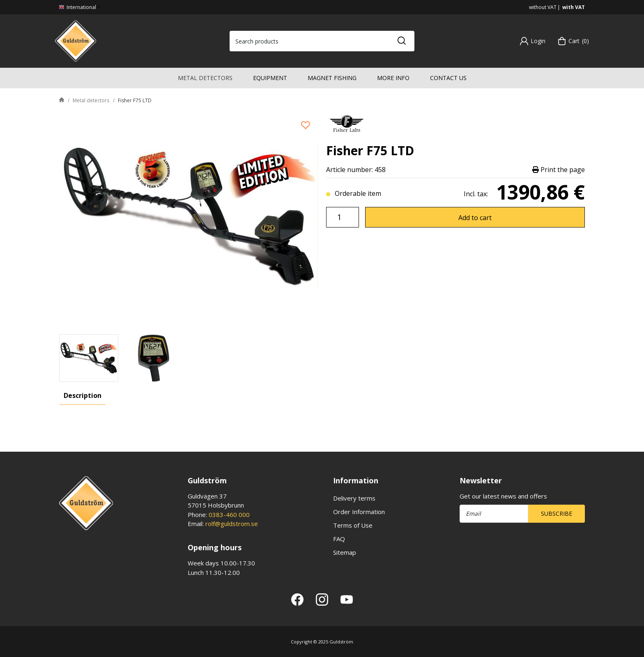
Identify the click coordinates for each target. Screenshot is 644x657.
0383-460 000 (229, 515)
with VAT (574, 7)
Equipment (270, 78)
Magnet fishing (332, 78)
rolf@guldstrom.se (232, 524)
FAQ (339, 539)
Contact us (448, 78)
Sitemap (345, 552)
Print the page (559, 170)
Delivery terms (354, 498)
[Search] (401, 41)
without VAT (543, 7)
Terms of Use (353, 525)
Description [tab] (83, 395)
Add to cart (475, 218)
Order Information (359, 512)
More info (393, 78)
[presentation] (89, 358)
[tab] (89, 358)
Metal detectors (205, 78)
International (80, 7)
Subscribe (557, 513)
